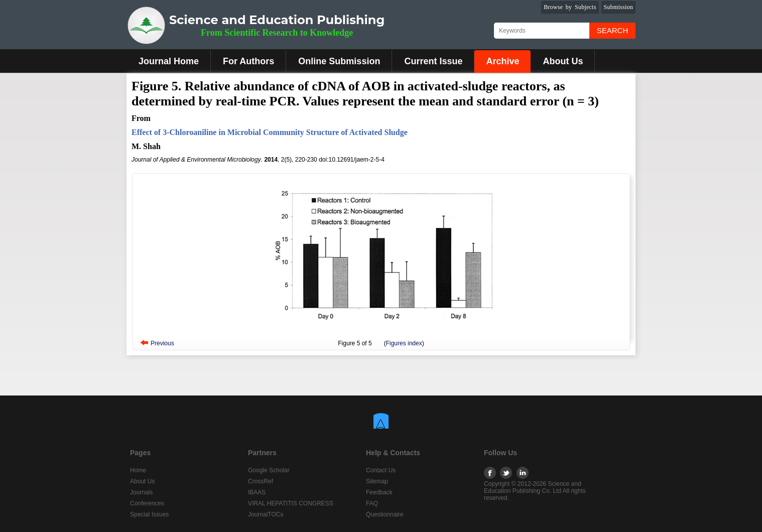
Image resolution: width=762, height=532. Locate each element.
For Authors (248, 61)
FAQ (372, 503)
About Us (563, 61)
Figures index (404, 343)
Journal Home (169, 61)
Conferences (147, 503)
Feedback (379, 492)
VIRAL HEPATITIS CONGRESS (291, 503)
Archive (502, 61)
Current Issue (433, 61)
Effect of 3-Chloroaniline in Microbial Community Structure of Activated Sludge (270, 132)
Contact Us (381, 470)
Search (613, 30)
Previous (162, 343)
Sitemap (377, 481)
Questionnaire (385, 514)
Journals (141, 492)
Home (138, 470)
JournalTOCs (266, 514)
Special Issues (149, 514)
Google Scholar (269, 470)
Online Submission (339, 61)
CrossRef (261, 481)
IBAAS (257, 492)
